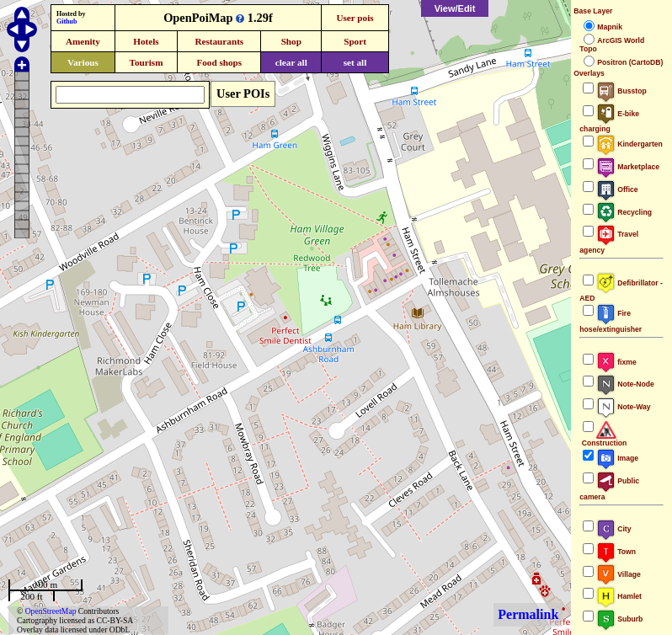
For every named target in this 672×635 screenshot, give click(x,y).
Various (83, 62)
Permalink (528, 614)
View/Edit (455, 8)
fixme (616, 362)
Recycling (624, 212)
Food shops (219, 62)
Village (619, 574)
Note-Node (625, 384)
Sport (355, 41)
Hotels (146, 41)
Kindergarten (629, 144)
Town (616, 552)
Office (617, 189)
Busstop (621, 91)
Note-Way (623, 407)
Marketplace (628, 167)
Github (67, 21)
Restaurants (219, 41)
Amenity (83, 41)
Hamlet (619, 596)
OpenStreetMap (51, 611)
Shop (291, 41)
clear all (291, 62)
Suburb (619, 619)
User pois (355, 18)
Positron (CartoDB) (630, 62)
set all (355, 62)
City (613, 529)
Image (617, 458)
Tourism (146, 62)
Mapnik (610, 27)
